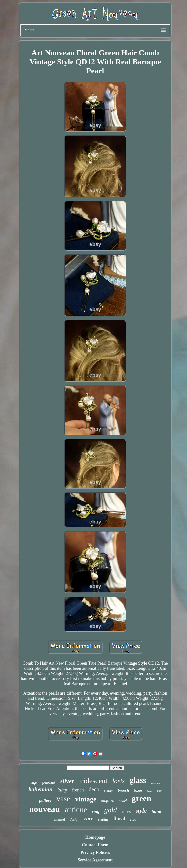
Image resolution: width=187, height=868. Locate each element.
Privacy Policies (95, 852)
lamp (62, 790)
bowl (150, 791)
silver (67, 781)
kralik (133, 820)
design (74, 819)
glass (138, 780)
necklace (155, 784)
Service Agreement (95, 860)
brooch (123, 790)
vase (63, 799)
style (141, 811)
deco (94, 789)
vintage (86, 799)
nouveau (44, 809)
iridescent (93, 781)
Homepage (95, 837)
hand (156, 811)
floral (119, 819)
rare (89, 818)
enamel (59, 819)
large (34, 783)
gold (111, 810)
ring (96, 811)
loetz (118, 781)
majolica (108, 801)
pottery (45, 800)
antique (76, 810)
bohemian (41, 789)
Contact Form (95, 845)
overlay (109, 791)
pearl (123, 801)
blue (138, 791)
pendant (49, 782)
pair (159, 791)
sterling (103, 820)
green (142, 798)
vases (126, 812)
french (78, 790)
